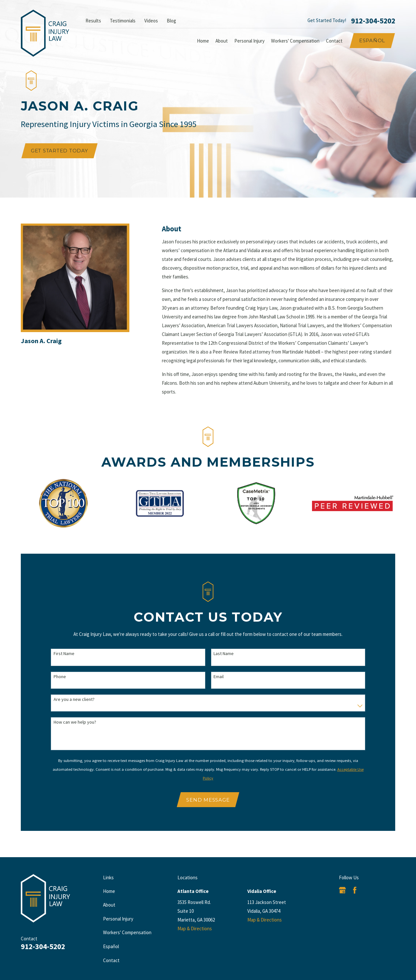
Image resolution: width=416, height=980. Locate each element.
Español (372, 40)
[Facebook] (355, 890)
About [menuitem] (222, 41)
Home (109, 891)
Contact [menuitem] (334, 41)
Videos (151, 21)
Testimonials (123, 21)
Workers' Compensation (127, 932)
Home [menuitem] (203, 41)
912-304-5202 (373, 21)
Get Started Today (59, 151)
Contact (111, 960)
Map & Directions (195, 928)
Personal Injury (118, 919)
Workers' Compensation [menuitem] (295, 41)
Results (93, 21)
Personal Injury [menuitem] (249, 41)
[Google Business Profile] (342, 890)
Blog (171, 21)
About (109, 905)
